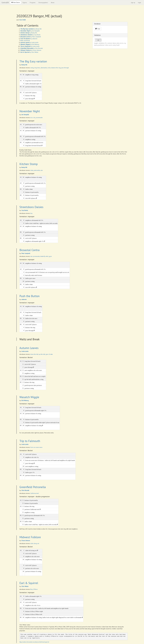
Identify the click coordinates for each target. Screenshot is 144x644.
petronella (37, 170)
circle (49, 68)
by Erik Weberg (30, 44)
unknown (24, 299)
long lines (37, 68)
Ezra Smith (23, 20)
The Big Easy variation (33, 61)
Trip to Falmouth (30, 441)
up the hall (42, 354)
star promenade (35, 256)
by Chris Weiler (29, 52)
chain (32, 170)
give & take (49, 354)
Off (98, 40)
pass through (65, 68)
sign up (133, 3)
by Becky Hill (31, 29)
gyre (50, 256)
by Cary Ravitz (30, 35)
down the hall (34, 354)
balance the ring (56, 68)
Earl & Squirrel (29, 583)
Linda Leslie (25, 351)
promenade (39, 118)
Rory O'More (34, 589)
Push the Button (29, 296)
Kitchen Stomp (29, 164)
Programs (33, 3)
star (42, 170)
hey (31, 213)
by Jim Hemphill (30, 31)
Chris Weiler (25, 586)
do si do (33, 118)
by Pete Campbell (31, 37)
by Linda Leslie (29, 42)
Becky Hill (24, 65)
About (53, 3)
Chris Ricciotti (25, 490)
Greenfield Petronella (33, 487)
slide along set (35, 543)
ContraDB (5, 2)
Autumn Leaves (29, 348)
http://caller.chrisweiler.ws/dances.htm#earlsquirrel (34, 642)
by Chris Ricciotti (31, 48)
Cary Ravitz (25, 210)
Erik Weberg (25, 400)
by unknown (29, 39)
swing (32, 68)
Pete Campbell (26, 253)
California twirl (35, 493)
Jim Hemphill (25, 115)
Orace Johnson (26, 541)
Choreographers (43, 3)
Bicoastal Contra (29, 250)
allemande (44, 68)
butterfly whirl (44, 256)
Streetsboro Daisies (31, 207)
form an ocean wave (36, 447)
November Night (30, 111)
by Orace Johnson (31, 50)
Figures (25, 3)
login (140, 3)
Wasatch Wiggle (29, 397)
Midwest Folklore (30, 537)
